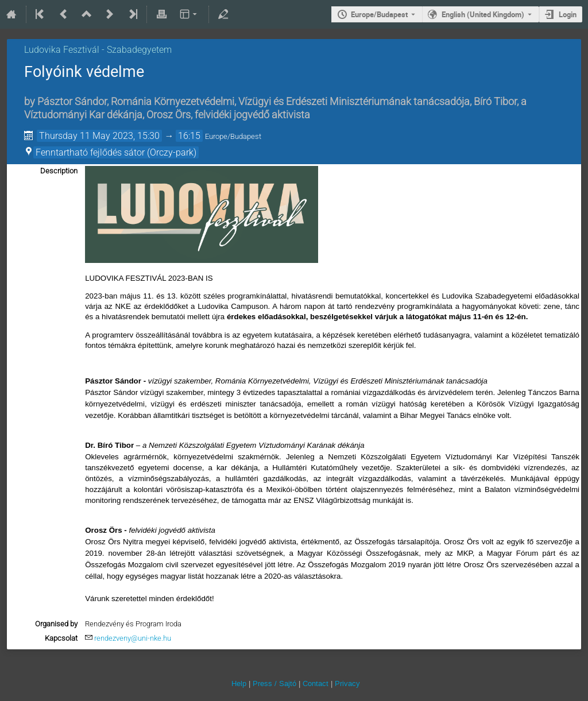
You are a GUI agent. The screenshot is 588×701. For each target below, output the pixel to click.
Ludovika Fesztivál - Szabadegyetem (98, 50)
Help (239, 683)
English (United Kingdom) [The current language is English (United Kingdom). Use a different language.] (483, 14)
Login (568, 14)
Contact (316, 683)
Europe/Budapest (379, 14)
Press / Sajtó (274, 683)
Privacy (347, 683)
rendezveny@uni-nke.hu (133, 638)
